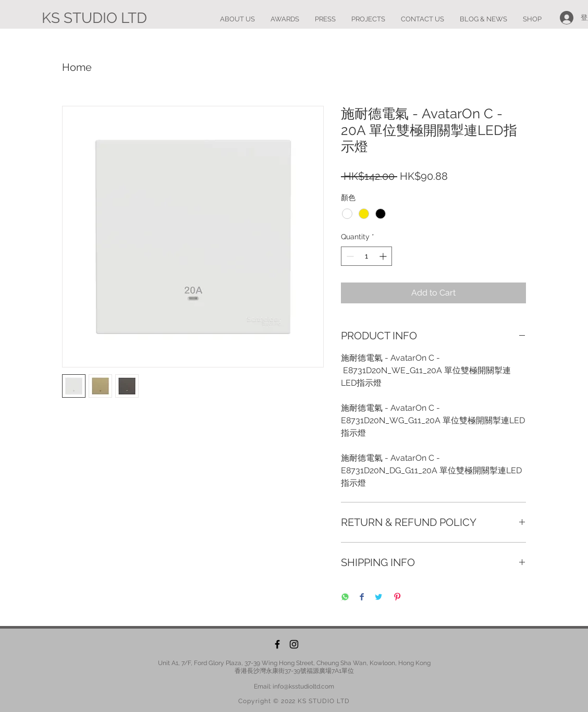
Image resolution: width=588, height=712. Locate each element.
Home (77, 67)
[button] (368, 19)
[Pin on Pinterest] (397, 598)
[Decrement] (349, 256)
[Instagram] (294, 644)
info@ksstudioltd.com (303, 686)
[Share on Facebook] (362, 598)
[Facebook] (277, 644)
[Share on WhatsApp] (345, 598)
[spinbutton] (366, 256)
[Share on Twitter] (378, 598)
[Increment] (384, 256)
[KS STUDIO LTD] (94, 18)
